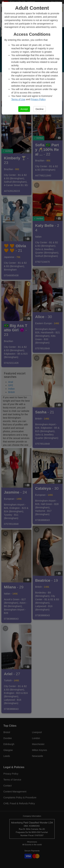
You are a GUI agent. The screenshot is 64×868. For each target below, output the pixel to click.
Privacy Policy (38, 99)
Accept (24, 109)
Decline (40, 109)
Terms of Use (18, 99)
